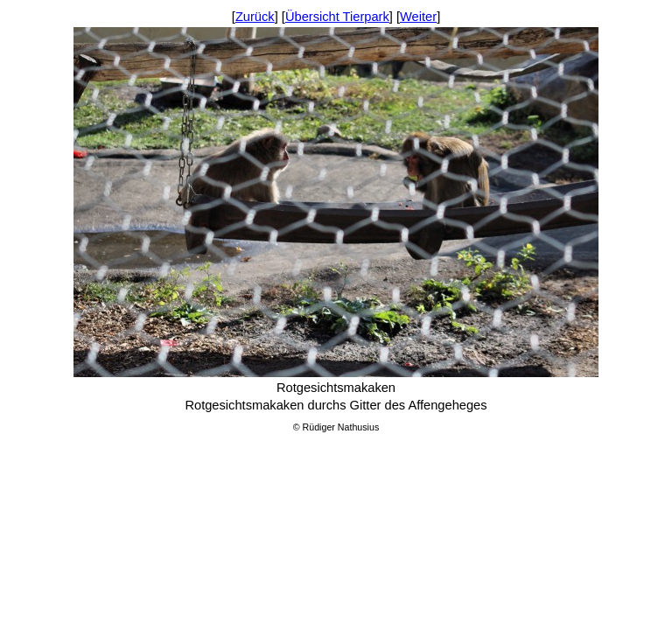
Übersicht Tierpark (337, 17)
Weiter (418, 17)
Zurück (255, 17)
